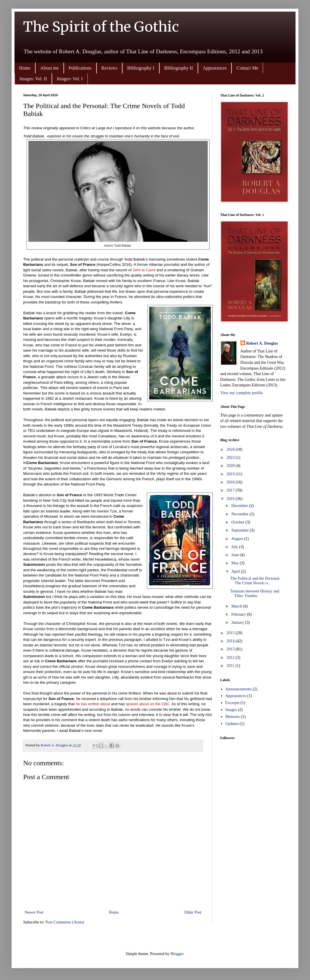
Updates (232, 724)
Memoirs (233, 717)
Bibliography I (141, 68)
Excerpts (232, 703)
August (238, 539)
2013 (231, 649)
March (237, 606)
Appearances (215, 68)
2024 (231, 449)
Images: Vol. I (70, 79)
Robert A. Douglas (262, 343)
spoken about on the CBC (148, 704)
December (240, 506)
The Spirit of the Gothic (101, 27)
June (235, 555)
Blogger (177, 954)
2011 (231, 666)
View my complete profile (241, 393)
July (235, 547)
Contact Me (247, 68)
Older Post (193, 912)
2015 (231, 633)
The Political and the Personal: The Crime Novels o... (255, 581)
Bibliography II (179, 68)
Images (231, 710)
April (236, 571)
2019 (231, 474)
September (240, 530)
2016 (231, 499)
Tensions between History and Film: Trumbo (255, 594)
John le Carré (144, 270)
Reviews (109, 68)
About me (50, 68)
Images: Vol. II (33, 79)
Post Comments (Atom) (65, 922)
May (235, 563)
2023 (231, 458)
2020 (231, 466)
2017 (231, 490)
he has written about (93, 704)
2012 (231, 658)
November (240, 514)
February (239, 614)
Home (25, 68)
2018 (231, 482)
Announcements (239, 689)
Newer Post (34, 912)
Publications (80, 68)
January (238, 622)
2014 (231, 641)
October (238, 522)
